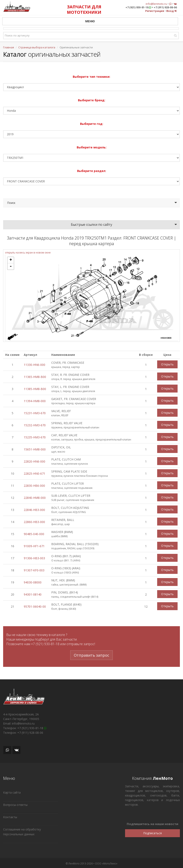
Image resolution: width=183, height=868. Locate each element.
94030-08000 (33, 582)
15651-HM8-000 (35, 449)
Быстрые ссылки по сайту (91, 225)
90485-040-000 (34, 534)
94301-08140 (33, 594)
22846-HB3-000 (34, 510)
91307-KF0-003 (34, 570)
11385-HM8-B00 (35, 389)
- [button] (11, 266)
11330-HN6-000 (34, 365)
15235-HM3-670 (35, 437)
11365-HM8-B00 (35, 377)
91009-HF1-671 (34, 546)
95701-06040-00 (35, 606)
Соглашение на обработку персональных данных (22, 832)
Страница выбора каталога (37, 47)
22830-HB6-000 (34, 486)
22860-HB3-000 (34, 522)
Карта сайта (12, 792)
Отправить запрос (91, 655)
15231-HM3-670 (35, 413)
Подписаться (152, 833)
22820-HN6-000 (34, 461)
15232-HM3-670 (35, 425)
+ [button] (11, 260)
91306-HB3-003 (34, 558)
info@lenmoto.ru (156, 4)
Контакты (10, 817)
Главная (9, 47)
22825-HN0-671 (34, 474)
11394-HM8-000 (35, 401)
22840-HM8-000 (35, 498)
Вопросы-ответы (15, 805)
